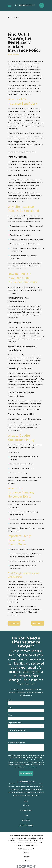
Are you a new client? (15, 723)
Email (10, 707)
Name (10, 700)
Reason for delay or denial (17, 743)
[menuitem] (26, 853)
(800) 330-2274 (26, 826)
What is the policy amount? (17, 730)
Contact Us (26, 820)
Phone (10, 715)
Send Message (26, 773)
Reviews (26, 805)
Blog (26, 815)
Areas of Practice (26, 810)
